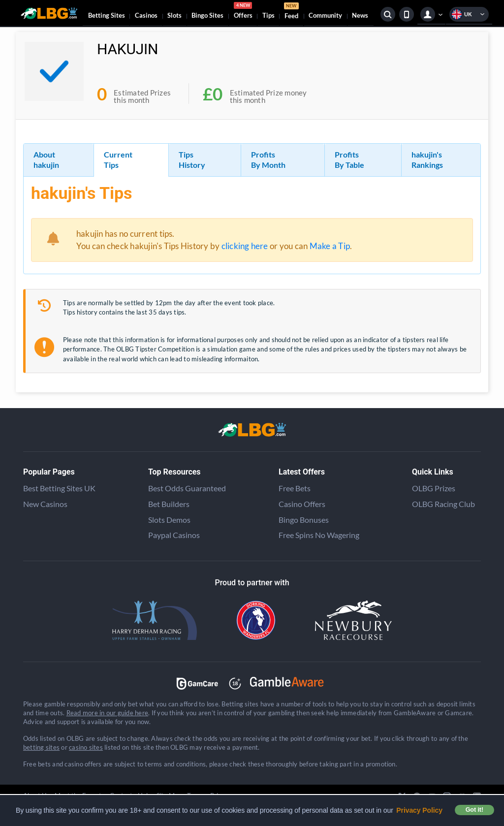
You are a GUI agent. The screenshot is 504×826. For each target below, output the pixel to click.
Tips (268, 15)
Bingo (207, 15)
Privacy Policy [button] (419, 810)
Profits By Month (268, 159)
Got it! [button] (474, 810)
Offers (243, 12)
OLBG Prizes (434, 488)
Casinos (146, 15)
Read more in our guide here (107, 713)
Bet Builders (169, 504)
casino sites (86, 747)
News (360, 15)
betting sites (41, 747)
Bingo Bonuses (304, 520)
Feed (291, 12)
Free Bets (295, 488)
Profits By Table (349, 159)
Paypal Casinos (174, 535)
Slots (174, 15)
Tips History (192, 159)
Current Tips (118, 159)
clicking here (245, 246)
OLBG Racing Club (443, 504)
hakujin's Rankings (427, 159)
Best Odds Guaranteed (187, 488)
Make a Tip (330, 246)
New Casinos (45, 504)
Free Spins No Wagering (319, 535)
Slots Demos (169, 520)
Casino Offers (302, 504)
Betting (107, 15)
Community (325, 15)
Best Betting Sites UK (59, 488)
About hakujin (46, 159)
